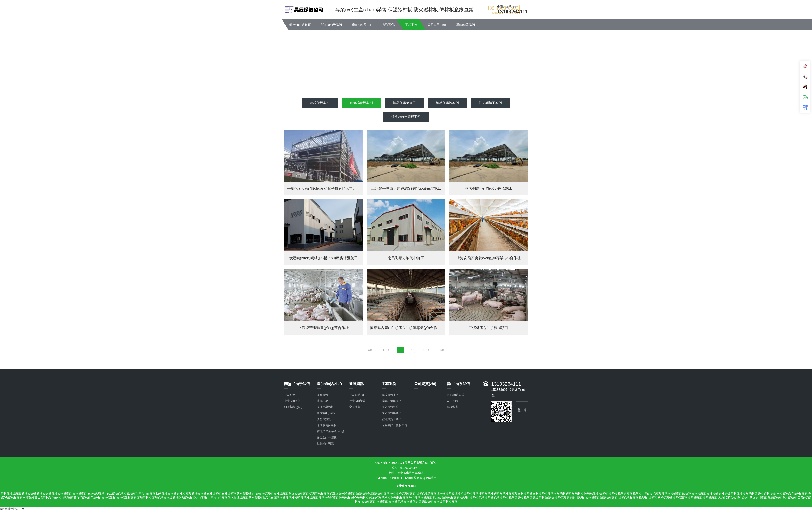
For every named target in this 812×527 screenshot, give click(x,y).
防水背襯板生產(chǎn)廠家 (210, 498)
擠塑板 (580, 498)
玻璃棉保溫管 (755, 494)
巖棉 (542, 498)
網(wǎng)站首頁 (300, 25)
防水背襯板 (244, 494)
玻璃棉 (552, 494)
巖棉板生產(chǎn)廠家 (141, 494)
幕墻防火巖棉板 (183, 498)
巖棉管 (687, 494)
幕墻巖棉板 (29, 494)
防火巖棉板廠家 (299, 494)
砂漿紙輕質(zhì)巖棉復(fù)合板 (42, 498)
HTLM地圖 (406, 478)
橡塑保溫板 (531, 498)
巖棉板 (393, 502)
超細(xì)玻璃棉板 (380, 498)
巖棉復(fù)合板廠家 (795, 494)
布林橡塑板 (214, 494)
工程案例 (411, 25)
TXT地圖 (393, 478)
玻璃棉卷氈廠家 (329, 498)
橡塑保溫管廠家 (426, 494)
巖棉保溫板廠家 (11, 494)
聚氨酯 (571, 498)
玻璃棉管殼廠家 (672, 494)
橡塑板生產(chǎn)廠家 (647, 494)
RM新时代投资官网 (12, 509)
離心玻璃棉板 (360, 498)
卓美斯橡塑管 (463, 494)
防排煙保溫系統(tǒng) (330, 431)
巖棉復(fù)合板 (773, 494)
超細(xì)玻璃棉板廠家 (446, 498)
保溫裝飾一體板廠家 (343, 494)
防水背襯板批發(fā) (261, 498)
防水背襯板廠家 (238, 498)
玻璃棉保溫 (591, 494)
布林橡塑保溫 (96, 494)
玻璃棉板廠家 (309, 498)
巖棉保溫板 (109, 498)
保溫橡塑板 (486, 498)
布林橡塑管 (229, 494)
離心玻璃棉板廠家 (420, 498)
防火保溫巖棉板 (166, 494)
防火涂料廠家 (758, 498)
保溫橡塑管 (501, 498)
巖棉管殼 (712, 494)
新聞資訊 (389, 25)
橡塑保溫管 (516, 498)
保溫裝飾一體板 (327, 437)
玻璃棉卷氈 (364, 494)
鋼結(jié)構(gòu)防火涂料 (733, 498)
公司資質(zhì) (437, 25)
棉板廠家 (382, 502)
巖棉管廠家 (699, 494)
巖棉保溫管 (738, 494)
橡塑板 (604, 494)
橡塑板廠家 (695, 498)
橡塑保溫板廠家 (406, 494)
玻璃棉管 (389, 494)
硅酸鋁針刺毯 (325, 443)
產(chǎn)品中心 (362, 25)
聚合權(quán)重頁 (425, 478)
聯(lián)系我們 (465, 25)
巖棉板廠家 (80, 494)
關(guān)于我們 (331, 25)
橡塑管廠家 (625, 494)
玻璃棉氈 (478, 494)
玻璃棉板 (377, 494)
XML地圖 (381, 478)
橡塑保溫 (560, 498)
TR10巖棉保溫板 (116, 494)
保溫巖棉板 (405, 502)
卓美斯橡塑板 (446, 494)
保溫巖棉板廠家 (62, 494)
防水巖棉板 (790, 498)
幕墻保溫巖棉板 (162, 498)
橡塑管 (613, 494)
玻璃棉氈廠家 (509, 494)
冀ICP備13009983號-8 (406, 468)
